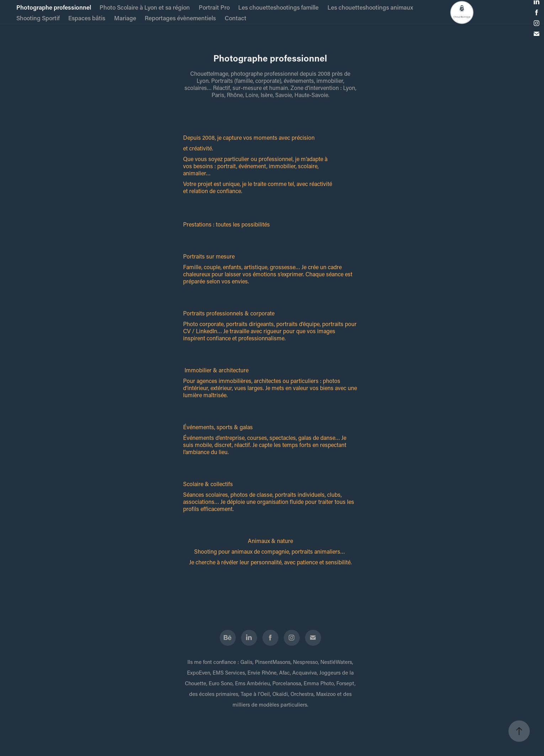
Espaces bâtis (87, 18)
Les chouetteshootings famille (278, 7)
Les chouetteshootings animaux (370, 7)
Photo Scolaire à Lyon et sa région (145, 7)
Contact (236, 18)
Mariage (125, 18)
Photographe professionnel (54, 7)
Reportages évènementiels (180, 18)
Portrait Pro (214, 7)
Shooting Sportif (38, 18)
